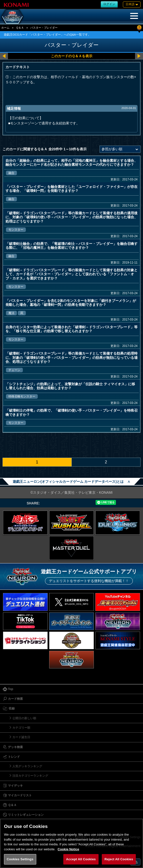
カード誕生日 (21, 737)
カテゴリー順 (21, 728)
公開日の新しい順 (24, 718)
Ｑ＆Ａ (20, 28)
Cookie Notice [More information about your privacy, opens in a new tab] (68, 849)
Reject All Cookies (119, 859)
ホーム (5, 28)
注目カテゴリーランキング (30, 776)
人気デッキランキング (27, 766)
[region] (71, 843)
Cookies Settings (20, 859)
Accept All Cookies (81, 859)
